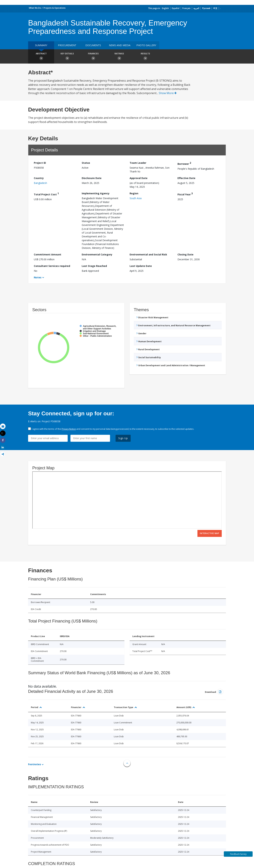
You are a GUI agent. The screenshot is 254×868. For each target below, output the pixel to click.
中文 (215, 8)
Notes (38, 277)
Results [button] (145, 57)
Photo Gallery (146, 45)
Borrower (184, 163)
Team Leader (138, 163)
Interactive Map (210, 533)
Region (134, 193)
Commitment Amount (48, 254)
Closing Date (185, 254)
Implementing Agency (96, 193)
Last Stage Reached (94, 266)
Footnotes (35, 764)
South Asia (136, 198)
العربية (196, 8)
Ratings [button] (119, 57)
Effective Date (186, 178)
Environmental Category (97, 254)
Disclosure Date (92, 178)
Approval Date (139, 178)
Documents (93, 45)
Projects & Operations (55, 8)
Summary (41, 45)
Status (86, 163)
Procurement (67, 45)
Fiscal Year (185, 194)
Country (39, 178)
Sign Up (123, 438)
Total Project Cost (46, 194)
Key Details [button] (67, 57)
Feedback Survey (238, 854)
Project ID (40, 163)
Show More (168, 93)
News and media (120, 45)
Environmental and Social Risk (148, 254)
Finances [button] (93, 57)
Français (186, 8)
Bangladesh (40, 183)
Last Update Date (141, 266)
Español (176, 8)
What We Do (35, 8)
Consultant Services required (52, 266)
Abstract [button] (41, 57)
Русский (206, 8)
